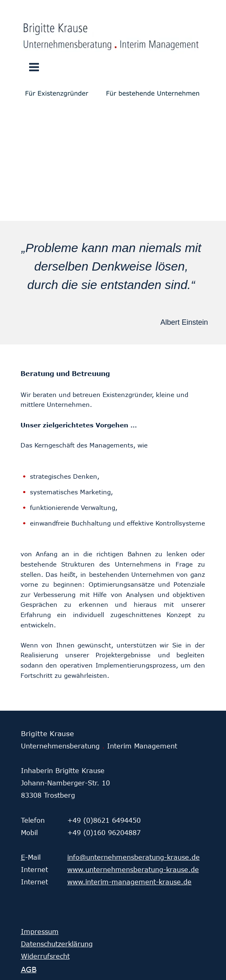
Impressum (40, 932)
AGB (29, 969)
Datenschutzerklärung (57, 944)
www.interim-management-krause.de (129, 882)
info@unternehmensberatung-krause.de (134, 857)
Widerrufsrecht (45, 956)
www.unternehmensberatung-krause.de (133, 870)
